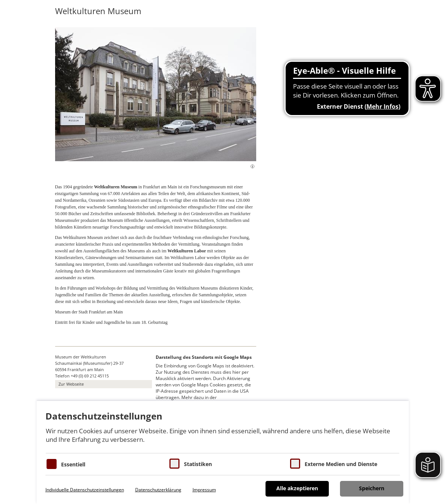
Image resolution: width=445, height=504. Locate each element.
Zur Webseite (71, 384)
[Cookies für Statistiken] (174, 464)
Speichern (372, 488)
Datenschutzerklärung (158, 490)
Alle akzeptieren (297, 488)
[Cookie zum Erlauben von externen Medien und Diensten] (295, 464)
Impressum (204, 490)
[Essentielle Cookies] (52, 464)
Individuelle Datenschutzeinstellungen (85, 490)
